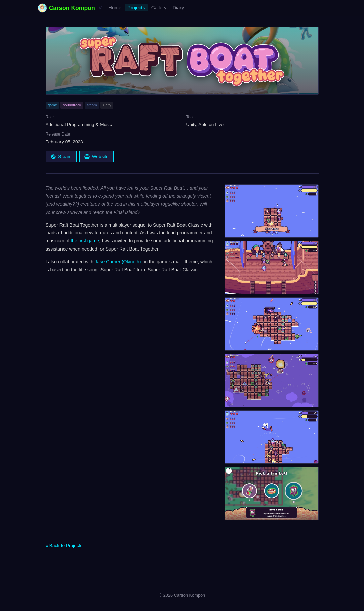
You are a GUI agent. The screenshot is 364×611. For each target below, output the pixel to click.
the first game (85, 241)
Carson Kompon (66, 8)
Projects (136, 8)
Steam (61, 157)
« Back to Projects (64, 546)
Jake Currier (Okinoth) (118, 262)
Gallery (159, 8)
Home (115, 8)
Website (96, 157)
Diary (178, 8)
